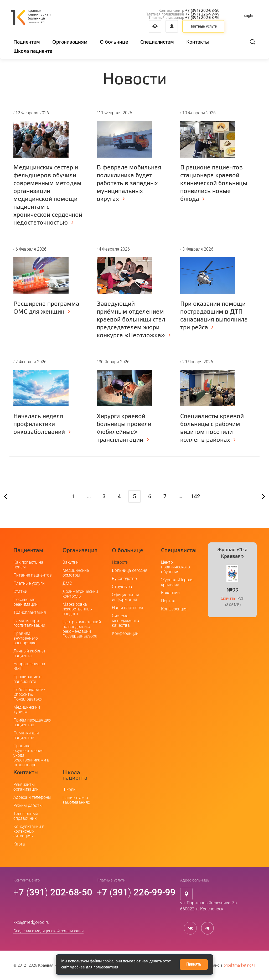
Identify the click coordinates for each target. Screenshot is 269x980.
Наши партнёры (127, 608)
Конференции (125, 633)
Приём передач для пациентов (32, 722)
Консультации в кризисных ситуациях (29, 831)
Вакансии (170, 593)
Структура (122, 587)
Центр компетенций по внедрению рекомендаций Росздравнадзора (82, 629)
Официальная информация (126, 597)
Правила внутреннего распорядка (26, 638)
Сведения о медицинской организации (48, 931)
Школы (69, 789)
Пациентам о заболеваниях (76, 800)
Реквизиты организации (26, 787)
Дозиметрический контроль (80, 594)
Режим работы (28, 805)
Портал (168, 601)
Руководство (124, 579)
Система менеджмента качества (126, 621)
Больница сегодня (130, 570)
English (250, 16)
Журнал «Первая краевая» (177, 582)
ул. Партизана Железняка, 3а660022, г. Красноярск (209, 906)
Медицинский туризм (27, 710)
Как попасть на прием (28, 565)
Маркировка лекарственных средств (77, 609)
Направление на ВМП (29, 666)
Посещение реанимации (25, 602)
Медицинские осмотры (76, 573)
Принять (194, 965)
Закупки (71, 562)
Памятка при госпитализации (29, 623)
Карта (19, 844)
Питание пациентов (33, 575)
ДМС (67, 583)
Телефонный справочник (26, 816)
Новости (120, 562)
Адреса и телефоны (32, 797)
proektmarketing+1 (240, 965)
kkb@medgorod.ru (31, 922)
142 (195, 496)
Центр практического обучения (175, 567)
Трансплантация (30, 612)
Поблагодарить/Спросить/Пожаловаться (29, 694)
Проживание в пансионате (27, 679)
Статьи (20, 591)
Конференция (174, 609)
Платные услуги (203, 27)
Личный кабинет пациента (30, 653)
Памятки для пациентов (26, 735)
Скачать (228, 598)
